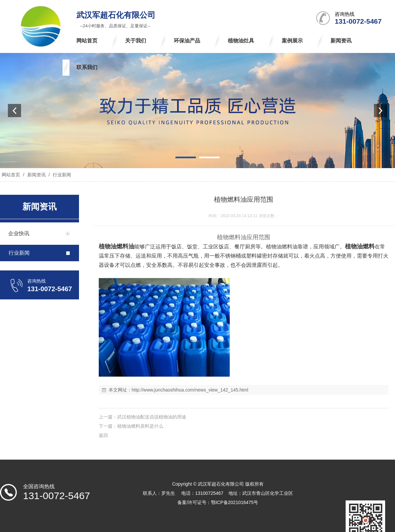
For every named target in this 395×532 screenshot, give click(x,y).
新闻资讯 (37, 175)
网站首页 (11, 175)
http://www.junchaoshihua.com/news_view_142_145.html (190, 390)
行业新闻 (61, 175)
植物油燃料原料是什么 (140, 426)
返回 (103, 435)
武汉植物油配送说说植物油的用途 (152, 417)
